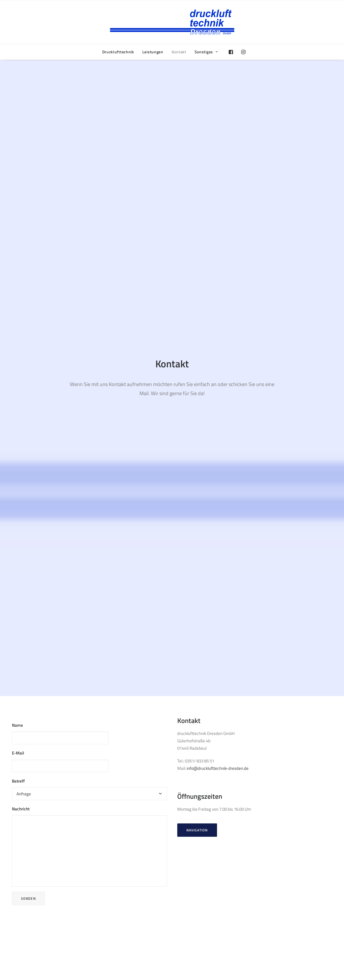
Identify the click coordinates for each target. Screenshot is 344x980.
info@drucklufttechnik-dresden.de (245, 264)
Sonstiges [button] (206, 52)
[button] (232, 52)
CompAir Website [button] (34, 721)
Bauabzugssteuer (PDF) (277, 906)
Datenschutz (267, 913)
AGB (260, 928)
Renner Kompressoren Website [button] (46, 818)
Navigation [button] (224, 326)
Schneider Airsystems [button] (203, 826)
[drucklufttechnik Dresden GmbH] (172, 22)
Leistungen (153, 52)
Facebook (184, 906)
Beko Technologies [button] (201, 729)
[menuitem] (118, 52)
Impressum (266, 921)
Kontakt (179, 52)
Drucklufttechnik (118, 52)
